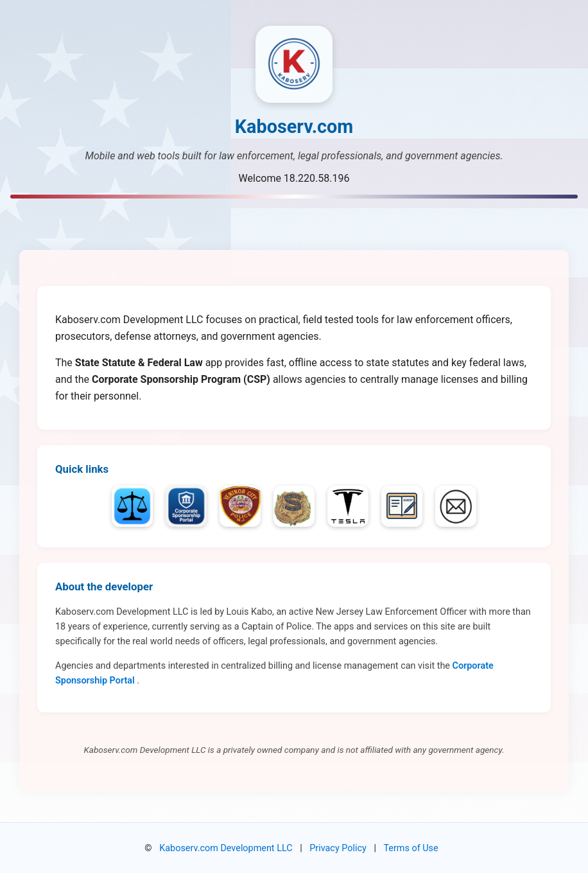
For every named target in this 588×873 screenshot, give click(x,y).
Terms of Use (411, 848)
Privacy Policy (338, 848)
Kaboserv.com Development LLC (226, 848)
